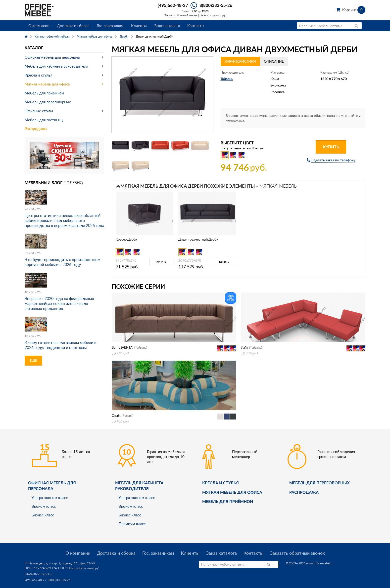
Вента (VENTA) (122, 347)
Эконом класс (44, 506)
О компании (39, 26)
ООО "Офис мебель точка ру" (79, 568)
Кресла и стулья (38, 75)
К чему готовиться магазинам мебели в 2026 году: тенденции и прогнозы (60, 345)
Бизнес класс (43, 515)
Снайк (116, 416)
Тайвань (227, 79)
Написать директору (212, 15)
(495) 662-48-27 (35, 580)
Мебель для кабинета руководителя (56, 66)
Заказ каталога (167, 26)
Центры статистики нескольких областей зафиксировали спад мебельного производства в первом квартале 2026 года (64, 220)
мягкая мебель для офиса (232, 492)
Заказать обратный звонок (181, 15)
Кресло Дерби (126, 239)
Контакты (196, 26)
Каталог (34, 48)
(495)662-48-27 (173, 5)
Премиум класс (132, 524)
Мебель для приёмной (228, 501)
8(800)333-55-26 (216, 5)
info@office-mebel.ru (38, 574)
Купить (331, 147)
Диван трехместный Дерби (198, 239)
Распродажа (36, 129)
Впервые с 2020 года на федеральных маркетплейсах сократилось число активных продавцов (59, 303)
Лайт (245, 347)
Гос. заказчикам (110, 26)
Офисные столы (39, 111)
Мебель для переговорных (48, 102)
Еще (33, 360)
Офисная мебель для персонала (52, 57)
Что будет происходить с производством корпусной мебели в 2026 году (62, 262)
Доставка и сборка (73, 26)
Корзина (354, 10)
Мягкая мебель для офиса (47, 84)
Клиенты (139, 26)
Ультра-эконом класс (50, 498)
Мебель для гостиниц (44, 120)
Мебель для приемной (44, 93)
